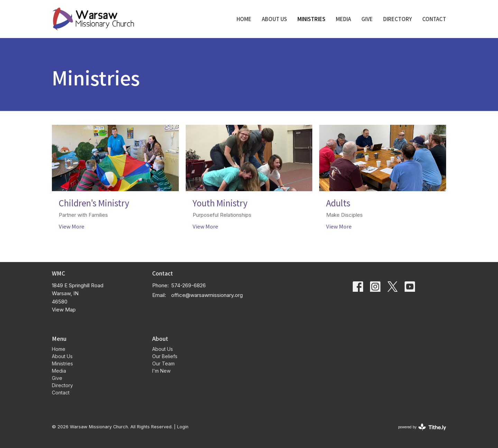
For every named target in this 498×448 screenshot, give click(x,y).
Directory (398, 19)
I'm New (161, 371)
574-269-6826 (188, 285)
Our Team (163, 363)
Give (367, 19)
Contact (434, 19)
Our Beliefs (165, 356)
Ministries (311, 19)
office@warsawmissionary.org (207, 295)
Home (244, 19)
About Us (274, 19)
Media (343, 19)
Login (183, 427)
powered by (422, 427)
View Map (64, 310)
